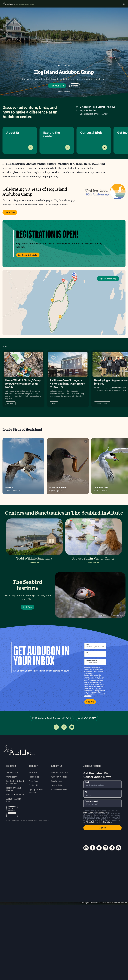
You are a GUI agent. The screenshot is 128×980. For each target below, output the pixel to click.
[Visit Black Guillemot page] (68, 466)
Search (119, 4)
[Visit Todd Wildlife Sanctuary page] (34, 542)
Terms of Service (102, 812)
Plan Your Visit (57, 86)
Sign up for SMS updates (36, 791)
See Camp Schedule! (28, 255)
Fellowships (34, 777)
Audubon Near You (59, 773)
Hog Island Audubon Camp (25, 5)
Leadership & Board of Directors (15, 782)
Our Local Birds (91, 133)
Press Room (34, 781)
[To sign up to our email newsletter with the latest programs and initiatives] (95, 646)
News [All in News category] (54, 403)
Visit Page (27, 607)
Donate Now (56, 781)
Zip (87, 652)
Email (87, 644)
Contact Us (33, 785)
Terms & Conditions (105, 822)
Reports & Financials (16, 795)
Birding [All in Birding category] (10, 403)
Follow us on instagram (64, 727)
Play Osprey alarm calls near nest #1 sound (41, 441)
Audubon (19, 750)
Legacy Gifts (56, 785)
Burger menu (123, 4)
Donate (75, 86)
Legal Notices (29, 820)
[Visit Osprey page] (23, 466)
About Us (13, 133)
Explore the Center (52, 134)
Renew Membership (59, 790)
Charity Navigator (12, 812)
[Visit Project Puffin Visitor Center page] (94, 542)
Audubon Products (59, 777)
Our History (12, 777)
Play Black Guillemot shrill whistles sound (86, 441)
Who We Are (12, 773)
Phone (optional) (91, 660)
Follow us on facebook (56, 727)
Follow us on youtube (72, 727)
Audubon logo (8, 4)
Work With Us (35, 773)
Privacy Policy (92, 694)
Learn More (10, 212)
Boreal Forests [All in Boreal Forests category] (102, 403)
